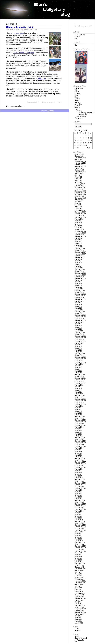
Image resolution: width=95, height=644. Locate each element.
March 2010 (79, 415)
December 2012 (80, 357)
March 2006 (79, 499)
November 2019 (80, 214)
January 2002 (79, 578)
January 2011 (79, 397)
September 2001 (80, 583)
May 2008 (78, 453)
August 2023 (79, 168)
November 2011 (80, 380)
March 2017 (79, 268)
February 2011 (80, 396)
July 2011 (78, 387)
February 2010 (80, 417)
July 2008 (78, 450)
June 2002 (78, 574)
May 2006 (78, 495)
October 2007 (79, 466)
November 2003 (80, 548)
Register (78, 631)
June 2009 (78, 431)
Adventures (79, 88)
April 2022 (78, 180)
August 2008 (79, 448)
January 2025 (79, 154)
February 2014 (80, 333)
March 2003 (79, 562)
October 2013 (79, 340)
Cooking (78, 94)
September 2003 (80, 551)
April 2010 (78, 413)
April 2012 (78, 371)
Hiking (77, 101)
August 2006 (79, 490)
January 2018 (79, 250)
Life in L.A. (18, 29)
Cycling (79, 111)
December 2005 (80, 504)
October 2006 (79, 486)
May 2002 (78, 576)
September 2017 (80, 257)
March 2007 (79, 478)
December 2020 (80, 193)
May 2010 (78, 411)
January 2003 (79, 565)
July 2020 (78, 201)
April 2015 (78, 308)
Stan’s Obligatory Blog (48, 10)
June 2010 (78, 410)
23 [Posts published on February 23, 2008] (89, 143)
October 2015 (79, 298)
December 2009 (80, 420)
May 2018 (78, 243)
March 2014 (79, 331)
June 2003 (78, 557)
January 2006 (79, 502)
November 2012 (80, 359)
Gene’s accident (18, 33)
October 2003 (79, 549)
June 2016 (78, 284)
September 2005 (80, 509)
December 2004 (80, 525)
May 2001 (78, 590)
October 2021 (79, 189)
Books (77, 92)
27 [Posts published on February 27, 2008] (81, 145)
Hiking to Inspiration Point (20, 27)
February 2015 (80, 312)
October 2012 (79, 361)
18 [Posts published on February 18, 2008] (75, 143)
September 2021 (80, 191)
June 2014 (78, 326)
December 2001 (80, 579)
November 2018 (80, 233)
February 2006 (80, 501)
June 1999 (78, 618)
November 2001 (80, 581)
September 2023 (80, 167)
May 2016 (78, 285)
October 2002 (79, 567)
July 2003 (78, 555)
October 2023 (79, 165)
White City (42, 79)
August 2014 (79, 322)
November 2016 (80, 275)
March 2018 (79, 247)
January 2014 (79, 334)
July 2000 (78, 602)
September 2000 (80, 598)
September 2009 (80, 425)
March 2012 (79, 373)
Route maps (83, 115)
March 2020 (79, 209)
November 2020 (80, 194)
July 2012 (78, 366)
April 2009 (78, 434)
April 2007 (78, 476)
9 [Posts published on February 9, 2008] (89, 138)
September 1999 (80, 612)
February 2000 (80, 605)
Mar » (89, 148)
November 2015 (80, 296)
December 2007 (80, 462)
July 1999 (78, 616)
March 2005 (79, 520)
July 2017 (78, 261)
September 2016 (80, 278)
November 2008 (80, 443)
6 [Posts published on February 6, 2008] (81, 138)
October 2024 (79, 156)
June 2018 (78, 242)
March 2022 (79, 182)
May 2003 (78, 558)
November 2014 (80, 317)
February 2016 (80, 291)
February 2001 (80, 593)
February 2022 (80, 184)
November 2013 (80, 338)
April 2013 (78, 350)
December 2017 (80, 252)
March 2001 (79, 591)
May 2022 (78, 179)
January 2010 (79, 418)
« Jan (77, 148)
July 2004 (78, 534)
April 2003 (78, 560)
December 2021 (80, 186)
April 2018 (78, 245)
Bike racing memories (86, 113)
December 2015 (80, 294)
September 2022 (80, 172)
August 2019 (79, 219)
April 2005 (78, 518)
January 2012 (79, 376)
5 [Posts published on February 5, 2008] (78, 138)
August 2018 (79, 238)
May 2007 (78, 474)
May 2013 (78, 348)
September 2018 (80, 236)
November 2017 (80, 254)
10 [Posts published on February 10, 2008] (91, 138)
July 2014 (78, 324)
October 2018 (79, 235)
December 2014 (80, 315)
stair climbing (81, 116)
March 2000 (79, 604)
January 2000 (79, 607)
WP (76, 642)
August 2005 (79, 511)
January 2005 (79, 523)
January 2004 (79, 544)
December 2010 (80, 399)
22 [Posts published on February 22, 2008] (86, 143)
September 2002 (80, 569)
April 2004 (78, 539)
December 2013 (80, 336)
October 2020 (79, 196)
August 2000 (79, 600)
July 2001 (78, 586)
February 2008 (80, 459)
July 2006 (78, 492)
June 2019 (78, 222)
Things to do (79, 118)
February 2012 (80, 375)
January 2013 (79, 355)
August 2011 (79, 385)
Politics (77, 107)
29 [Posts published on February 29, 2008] (86, 145)
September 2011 (80, 383)
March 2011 (79, 394)
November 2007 (80, 464)
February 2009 (80, 438)
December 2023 (80, 161)
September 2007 (80, 467)
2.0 (78, 636)
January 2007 (79, 481)
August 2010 (79, 406)
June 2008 (78, 452)
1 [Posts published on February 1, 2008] (86, 136)
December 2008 (80, 441)
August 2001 (79, 584)
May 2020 (78, 205)
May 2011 (78, 390)
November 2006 (80, 485)
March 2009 (79, 436)
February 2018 (80, 249)
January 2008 (79, 460)
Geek (77, 97)
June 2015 (78, 305)
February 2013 (80, 354)
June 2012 (78, 368)
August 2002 (79, 570)
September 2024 (80, 158)
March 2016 (79, 289)
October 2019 (79, 215)
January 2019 (79, 229)
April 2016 (78, 287)
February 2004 (80, 542)
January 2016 (79, 292)
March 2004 (79, 541)
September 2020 (80, 198)
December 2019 (80, 212)
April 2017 (78, 266)
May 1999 (78, 619)
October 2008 (79, 445)
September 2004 (80, 530)
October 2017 (79, 256)
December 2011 (80, 378)
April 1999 (78, 621)
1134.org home (80, 35)
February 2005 (80, 522)
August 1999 (79, 614)
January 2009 (79, 439)
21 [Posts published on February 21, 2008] (84, 143)
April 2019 (78, 226)
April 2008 (78, 455)
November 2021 (80, 188)
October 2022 (79, 170)
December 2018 (80, 231)
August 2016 (79, 280)
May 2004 (78, 537)
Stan (23, 29)
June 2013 (78, 347)
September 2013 (80, 341)
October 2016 (79, 277)
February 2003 (80, 563)
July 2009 (78, 429)
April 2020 (78, 207)
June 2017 (78, 263)
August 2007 (79, 469)
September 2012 (80, 362)
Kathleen (78, 102)
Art (76, 90)
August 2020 (79, 200)
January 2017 (79, 271)
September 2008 (80, 446)
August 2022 (79, 173)
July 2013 (78, 345)
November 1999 (80, 609)
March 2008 (79, 457)
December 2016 (80, 273)
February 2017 (80, 270)
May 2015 (78, 306)
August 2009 (79, 427)
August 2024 (79, 159)
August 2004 (79, 532)
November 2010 (80, 401)
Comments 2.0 (82, 638)
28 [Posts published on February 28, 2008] (84, 145)
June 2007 (78, 473)
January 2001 (79, 595)
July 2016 (78, 282)
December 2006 (80, 483)
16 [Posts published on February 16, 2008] (89, 140)
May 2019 (78, 224)
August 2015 (79, 301)
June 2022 (78, 177)
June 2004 (78, 536)
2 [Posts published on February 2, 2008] (89, 136)
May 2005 (78, 516)
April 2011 (78, 392)
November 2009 (80, 422)
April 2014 (78, 329)
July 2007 (78, 471)
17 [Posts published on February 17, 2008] (91, 140)
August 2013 (79, 343)
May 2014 (78, 327)
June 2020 (78, 203)
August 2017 (79, 259)
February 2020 (80, 210)
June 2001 (78, 588)
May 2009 (78, 432)
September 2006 (80, 488)
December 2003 (80, 546)
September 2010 (80, 404)
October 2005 (79, 507)
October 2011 (79, 382)
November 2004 (80, 527)
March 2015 (79, 310)
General (78, 99)
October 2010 (79, 403)
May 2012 (78, 369)
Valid (79, 640)
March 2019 (79, 228)
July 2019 (78, 221)
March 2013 (79, 352)
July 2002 (78, 572)
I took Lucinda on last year (23, 53)
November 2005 (80, 506)
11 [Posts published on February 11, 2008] (75, 140)
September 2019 (80, 217)
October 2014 (79, 319)
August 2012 (79, 364)
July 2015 (78, 303)
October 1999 (79, 611)
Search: (77, 122)
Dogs (77, 95)
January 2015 (79, 313)
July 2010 (78, 408)
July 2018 (78, 240)
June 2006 (78, 494)
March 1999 (79, 623)
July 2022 (78, 175)
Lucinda (77, 36)
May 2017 (78, 264)
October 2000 (79, 597)
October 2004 (79, 528)
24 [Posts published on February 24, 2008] (91, 143)
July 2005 (78, 513)
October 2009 (79, 424)
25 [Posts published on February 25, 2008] (75, 145)
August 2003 (79, 553)
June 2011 (78, 389)
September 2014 (80, 320)
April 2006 (78, 497)
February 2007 (80, 480)
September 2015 (80, 299)
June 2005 (78, 515)
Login (77, 629)
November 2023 (80, 163)
